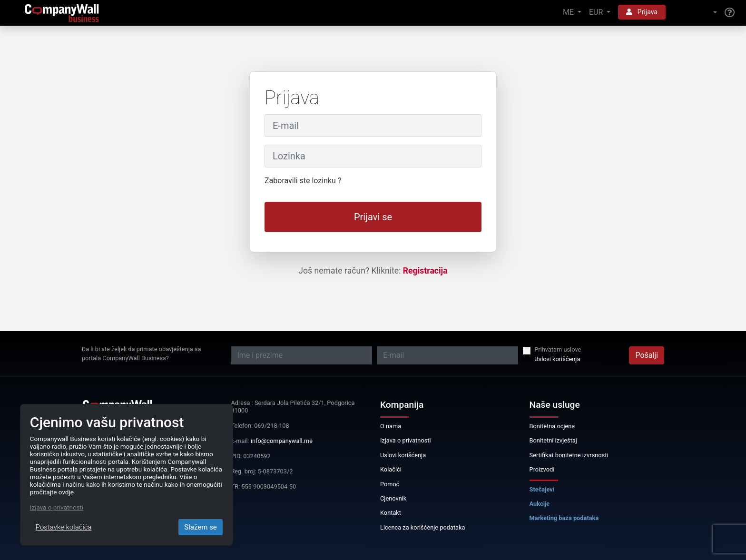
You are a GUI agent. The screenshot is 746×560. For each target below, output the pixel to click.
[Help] (730, 13)
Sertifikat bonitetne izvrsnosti (569, 455)
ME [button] (569, 12)
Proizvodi (542, 469)
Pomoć (390, 484)
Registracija (425, 271)
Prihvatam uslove (558, 349)
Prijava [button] (642, 12)
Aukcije (540, 504)
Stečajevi (542, 489)
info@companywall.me (282, 441)
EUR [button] (597, 12)
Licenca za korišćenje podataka (423, 527)
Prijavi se (373, 217)
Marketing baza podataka (564, 518)
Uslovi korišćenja (557, 359)
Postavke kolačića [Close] (64, 527)
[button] (695, 13)
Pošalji (647, 355)
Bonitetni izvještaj (553, 440)
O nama (391, 426)
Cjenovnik (393, 498)
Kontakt (391, 513)
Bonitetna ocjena (552, 426)
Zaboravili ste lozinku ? (303, 181)
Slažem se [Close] (201, 527)
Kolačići (391, 469)
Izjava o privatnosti (406, 440)
